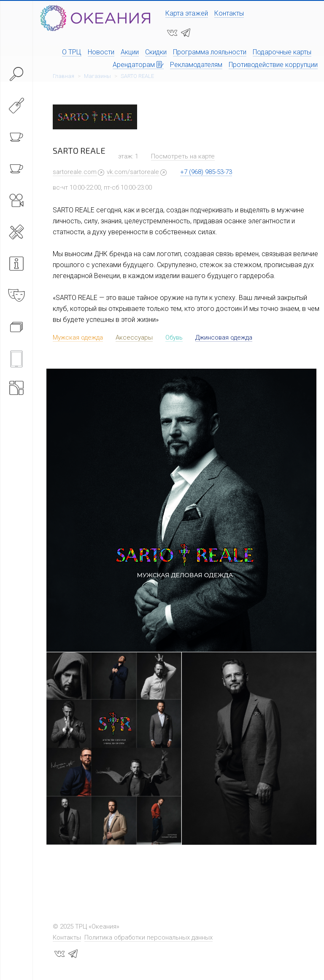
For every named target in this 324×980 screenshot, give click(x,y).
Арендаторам (138, 65)
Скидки (156, 52)
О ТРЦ (72, 52)
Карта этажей (187, 13)
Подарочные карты (282, 52)
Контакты (229, 13)
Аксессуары (134, 337)
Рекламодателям (196, 65)
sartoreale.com (75, 172)
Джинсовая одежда (224, 337)
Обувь (174, 337)
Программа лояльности (210, 52)
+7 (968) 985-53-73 (206, 172)
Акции (130, 52)
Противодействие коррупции (273, 65)
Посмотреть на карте (183, 156)
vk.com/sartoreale (133, 172)
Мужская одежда (78, 337)
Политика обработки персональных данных (148, 937)
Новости (101, 52)
